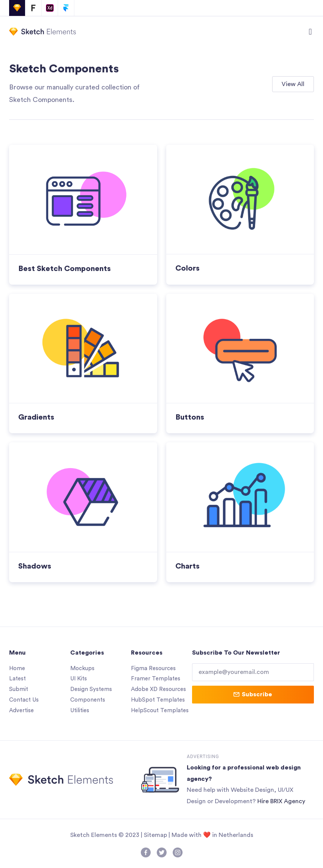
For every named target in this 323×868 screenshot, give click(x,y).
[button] (310, 32)
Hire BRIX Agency (281, 801)
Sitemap (155, 835)
